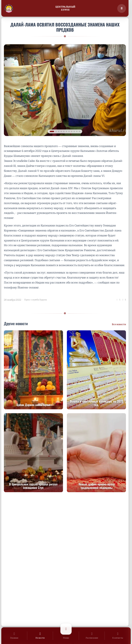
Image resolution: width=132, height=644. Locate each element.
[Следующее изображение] (121, 90)
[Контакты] (118, 636)
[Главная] (14, 636)
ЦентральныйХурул (65, 8)
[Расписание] (92, 636)
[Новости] (40, 636)
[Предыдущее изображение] (9, 90)
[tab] (52, 131)
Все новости (119, 324)
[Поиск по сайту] (122, 8)
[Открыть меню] (66, 636)
